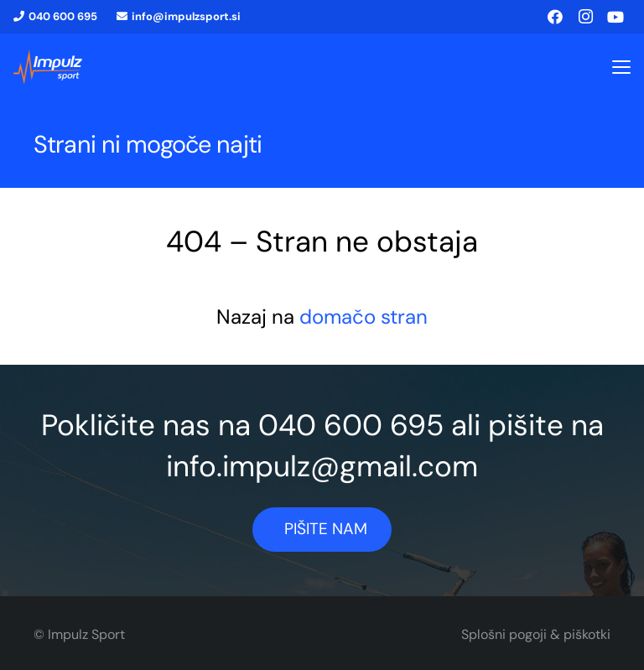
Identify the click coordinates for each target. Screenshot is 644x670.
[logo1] (48, 67)
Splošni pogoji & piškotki (536, 634)
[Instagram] (585, 17)
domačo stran (364, 317)
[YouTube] (615, 17)
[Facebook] (555, 17)
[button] (621, 67)
